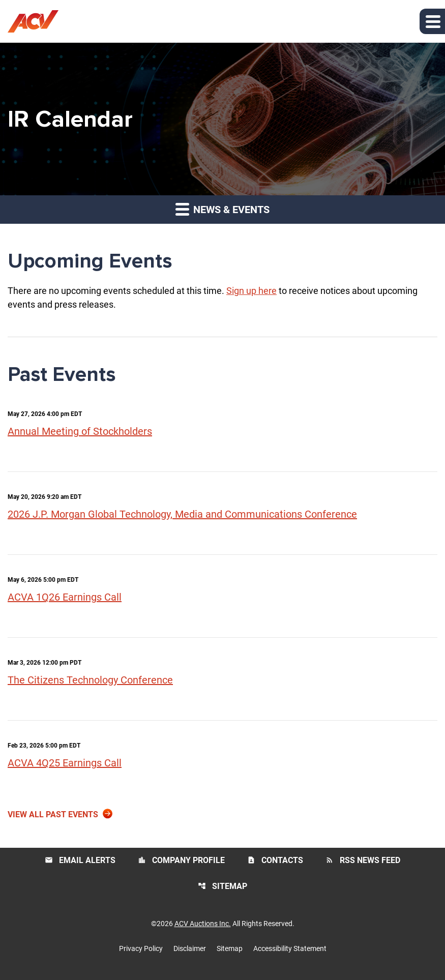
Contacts (275, 860)
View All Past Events (53, 814)
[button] (432, 21)
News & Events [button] (222, 209)
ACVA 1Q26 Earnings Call (65, 597)
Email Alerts (80, 860)
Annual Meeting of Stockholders (80, 431)
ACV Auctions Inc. (203, 924)
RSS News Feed (363, 860)
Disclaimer (190, 948)
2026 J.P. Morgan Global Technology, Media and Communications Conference (182, 514)
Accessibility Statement (290, 948)
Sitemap (222, 886)
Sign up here (251, 291)
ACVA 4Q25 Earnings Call (65, 763)
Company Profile (181, 860)
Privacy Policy (141, 948)
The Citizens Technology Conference (90, 680)
